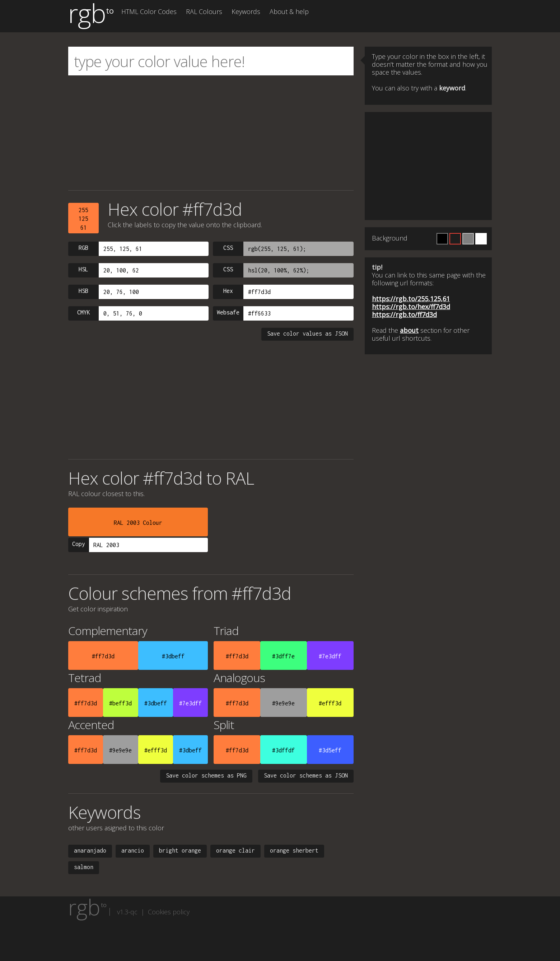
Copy (79, 544)
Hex (228, 291)
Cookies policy (169, 912)
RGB (83, 248)
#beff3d (120, 703)
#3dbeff (173, 656)
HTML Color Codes (149, 11)
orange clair (235, 850)
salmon (84, 867)
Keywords (246, 11)
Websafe (228, 312)
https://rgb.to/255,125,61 (411, 299)
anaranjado (90, 850)
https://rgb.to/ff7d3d (404, 314)
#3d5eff (330, 750)
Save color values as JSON (307, 333)
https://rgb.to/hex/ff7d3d (411, 307)
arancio (133, 850)
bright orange (180, 850)
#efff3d (330, 703)
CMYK (84, 312)
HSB (83, 291)
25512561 (83, 219)
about (409, 330)
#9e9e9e (283, 703)
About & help (289, 11)
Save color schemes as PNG (206, 775)
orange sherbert (294, 850)
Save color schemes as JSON (306, 775)
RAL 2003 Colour (138, 523)
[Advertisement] (211, 133)
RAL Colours (204, 11)
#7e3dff (330, 656)
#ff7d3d (103, 656)
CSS (228, 248)
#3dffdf (283, 750)
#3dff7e (283, 656)
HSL (83, 269)
